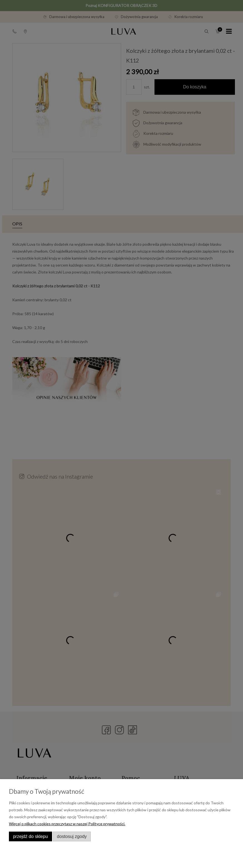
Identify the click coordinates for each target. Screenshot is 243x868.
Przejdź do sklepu (30, 836)
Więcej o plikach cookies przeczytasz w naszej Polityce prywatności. (67, 824)
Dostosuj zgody (72, 836)
